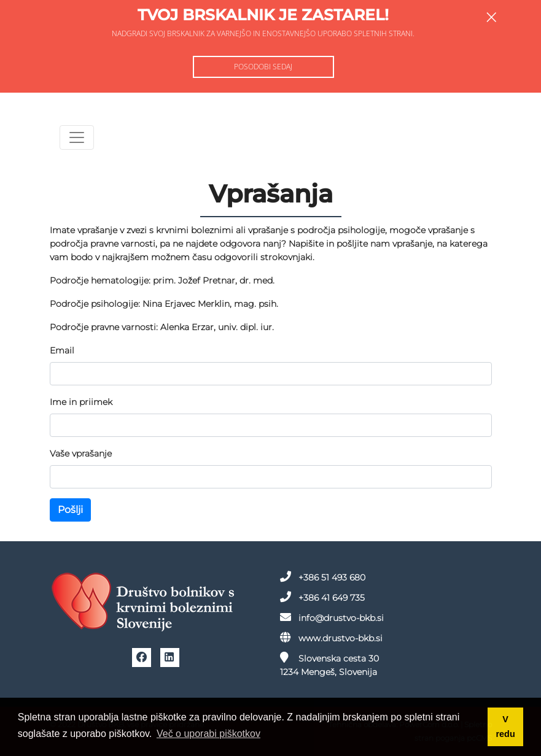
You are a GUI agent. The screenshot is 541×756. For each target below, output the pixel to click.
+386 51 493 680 (323, 577)
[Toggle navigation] (77, 137)
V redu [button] (506, 727)
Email (62, 350)
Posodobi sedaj (263, 67)
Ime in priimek (81, 402)
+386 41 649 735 (322, 597)
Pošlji (70, 510)
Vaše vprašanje (81, 453)
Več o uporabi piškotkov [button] (208, 734)
